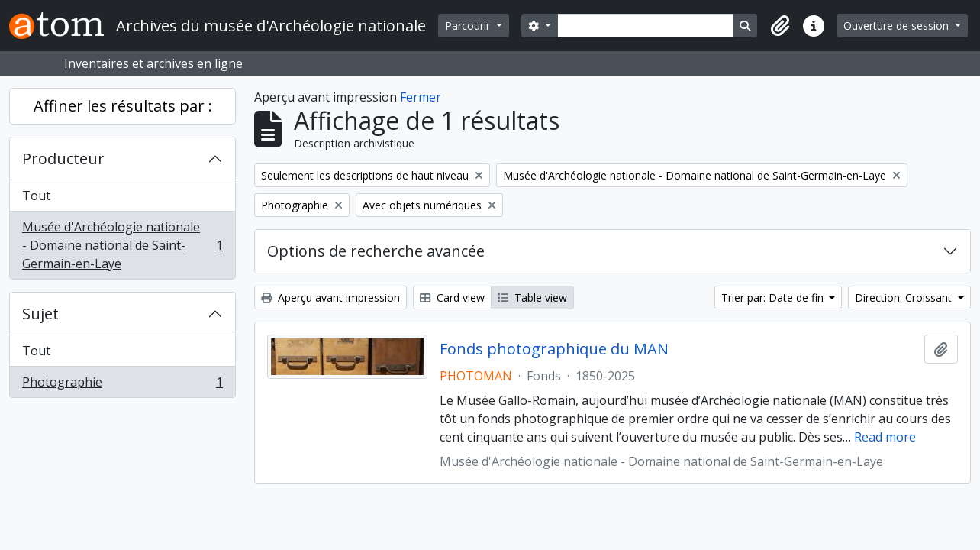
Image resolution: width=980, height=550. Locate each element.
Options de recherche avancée (376, 251)
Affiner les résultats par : (123, 106)
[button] (780, 26)
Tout (36, 196)
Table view (532, 298)
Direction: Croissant (905, 298)
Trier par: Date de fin (774, 298)
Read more (885, 437)
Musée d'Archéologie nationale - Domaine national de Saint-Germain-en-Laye (122, 245)
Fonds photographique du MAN (554, 349)
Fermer (421, 97)
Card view (452, 298)
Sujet (40, 314)
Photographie (122, 385)
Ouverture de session (898, 26)
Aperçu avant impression (330, 298)
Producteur (63, 159)
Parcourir (469, 26)
